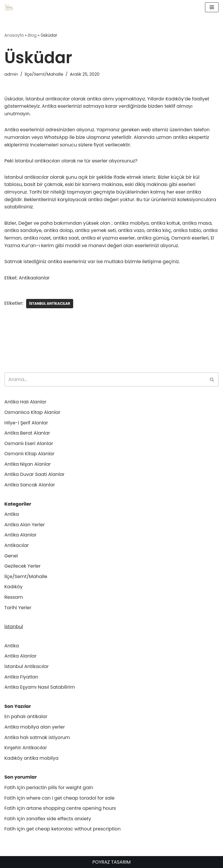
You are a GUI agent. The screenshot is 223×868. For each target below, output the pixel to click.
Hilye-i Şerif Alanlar (26, 423)
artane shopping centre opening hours (71, 808)
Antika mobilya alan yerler (35, 727)
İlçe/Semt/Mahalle (44, 74)
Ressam (14, 597)
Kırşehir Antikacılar (26, 748)
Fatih (10, 788)
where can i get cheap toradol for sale (70, 798)
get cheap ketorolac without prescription (73, 829)
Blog (32, 35)
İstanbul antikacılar (50, 303)
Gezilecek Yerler (23, 566)
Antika (12, 514)
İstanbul (14, 627)
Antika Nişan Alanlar (27, 464)
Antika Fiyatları (21, 677)
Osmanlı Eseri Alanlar (29, 443)
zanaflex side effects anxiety (59, 819)
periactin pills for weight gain (60, 788)
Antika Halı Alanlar (25, 402)
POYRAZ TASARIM (111, 862)
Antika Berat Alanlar (27, 433)
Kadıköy (14, 587)
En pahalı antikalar (26, 716)
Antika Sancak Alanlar (30, 485)
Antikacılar (17, 545)
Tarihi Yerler (18, 608)
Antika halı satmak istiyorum (37, 737)
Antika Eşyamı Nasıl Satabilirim (40, 687)
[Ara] (105, 379)
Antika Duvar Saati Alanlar (34, 474)
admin (11, 74)
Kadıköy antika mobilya (31, 758)
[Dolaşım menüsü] (212, 7)
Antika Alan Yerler (25, 525)
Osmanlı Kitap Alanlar (29, 454)
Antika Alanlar (20, 535)
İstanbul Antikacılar (27, 666)
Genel (11, 556)
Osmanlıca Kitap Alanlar (32, 412)
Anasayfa (14, 35)
